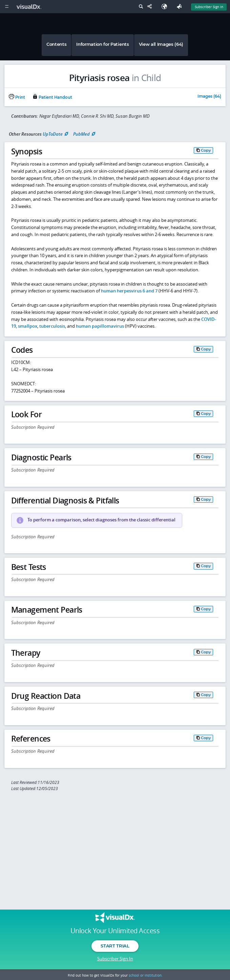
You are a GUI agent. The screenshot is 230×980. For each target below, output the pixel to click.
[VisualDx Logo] (30, 7)
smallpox (28, 326)
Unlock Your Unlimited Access (115, 931)
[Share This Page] (151, 7)
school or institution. (146, 975)
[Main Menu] (7, 7)
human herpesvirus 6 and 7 (129, 291)
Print (17, 97)
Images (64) (209, 97)
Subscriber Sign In (115, 959)
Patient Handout (52, 97)
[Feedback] (181, 7)
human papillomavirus (100, 326)
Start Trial (115, 946)
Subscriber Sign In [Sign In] (209, 7)
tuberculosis (52, 326)
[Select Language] (166, 7)
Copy (206, 150)
